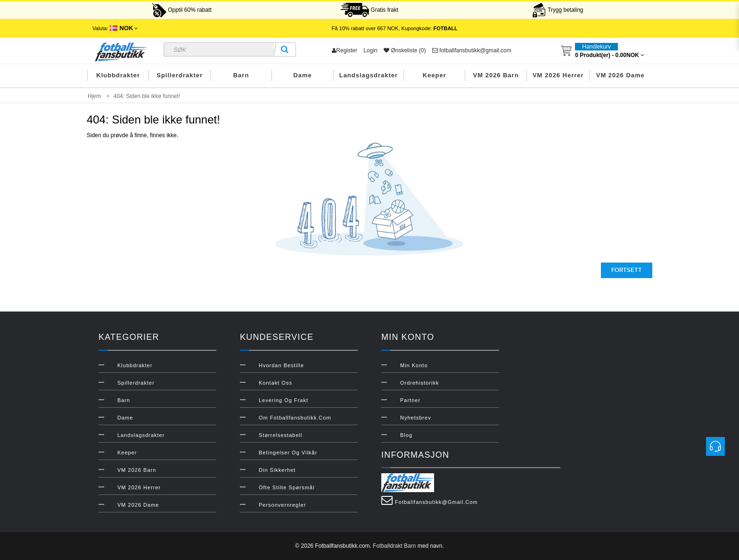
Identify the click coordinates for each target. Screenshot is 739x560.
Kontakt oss (275, 383)
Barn (241, 75)
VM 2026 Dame (620, 75)
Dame (302, 75)
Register (345, 50)
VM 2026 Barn (496, 75)
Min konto (414, 365)
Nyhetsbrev (416, 418)
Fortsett (627, 270)
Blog (406, 435)
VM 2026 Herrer (558, 75)
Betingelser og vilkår (288, 453)
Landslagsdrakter (369, 75)
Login (370, 50)
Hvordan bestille (281, 365)
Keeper (435, 75)
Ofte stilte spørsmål (287, 487)
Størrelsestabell (280, 435)
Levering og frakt (283, 400)
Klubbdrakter (118, 75)
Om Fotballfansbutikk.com (295, 418)
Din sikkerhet (277, 470)
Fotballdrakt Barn (394, 546)
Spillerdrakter (180, 75)
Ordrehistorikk (419, 383)
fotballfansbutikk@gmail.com (472, 50)
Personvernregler (282, 505)
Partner (410, 400)
